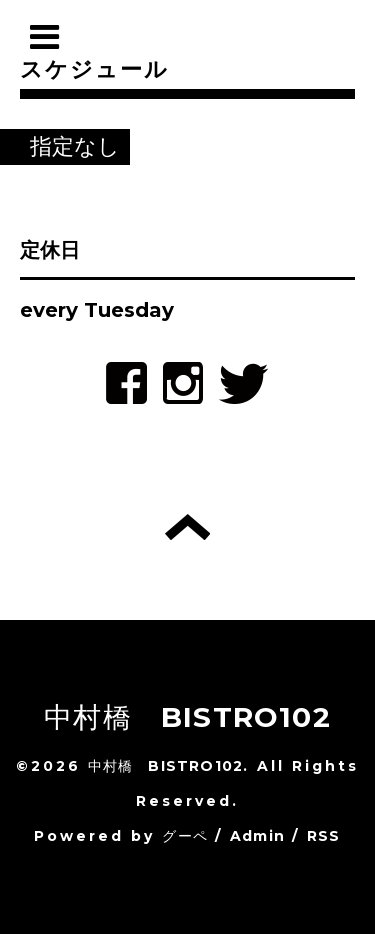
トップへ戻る (187, 527)
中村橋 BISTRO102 (187, 717)
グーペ (185, 836)
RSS (324, 836)
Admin (257, 836)
